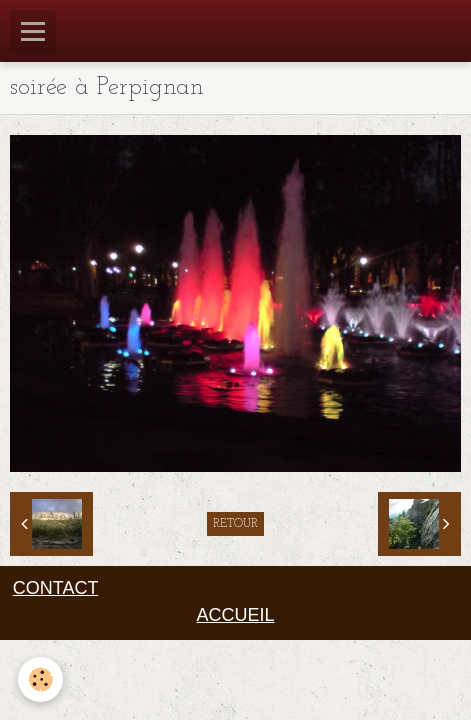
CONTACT (55, 588)
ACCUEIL (235, 615)
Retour (235, 524)
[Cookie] (40, 679)
